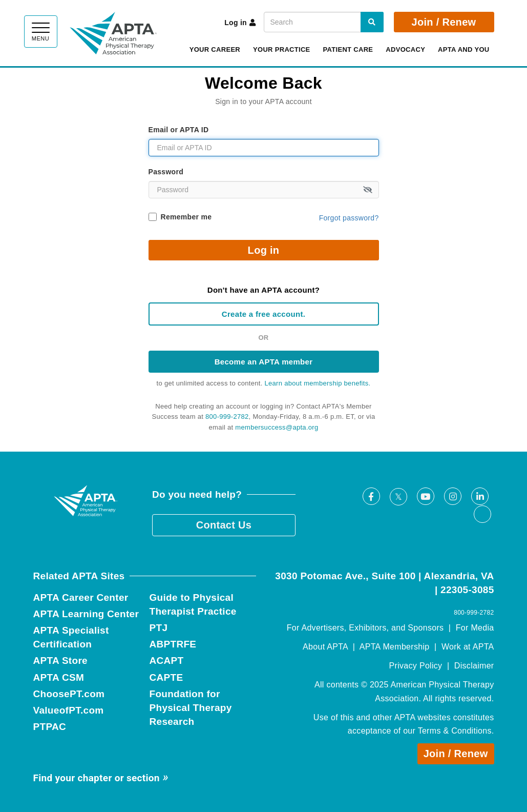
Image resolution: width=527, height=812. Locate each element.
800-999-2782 (227, 417)
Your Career (215, 49)
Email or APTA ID (179, 130)
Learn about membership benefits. (318, 383)
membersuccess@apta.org (277, 427)
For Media (475, 628)
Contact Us (224, 525)
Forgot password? (349, 218)
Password (166, 172)
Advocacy (405, 49)
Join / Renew (444, 22)
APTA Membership (395, 647)
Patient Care (348, 49)
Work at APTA (468, 647)
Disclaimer (474, 666)
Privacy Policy (416, 666)
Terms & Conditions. (456, 731)
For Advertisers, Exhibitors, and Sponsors (365, 628)
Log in (240, 23)
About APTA (325, 647)
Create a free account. (263, 314)
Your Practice (282, 49)
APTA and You (463, 49)
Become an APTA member (264, 362)
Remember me (186, 217)
